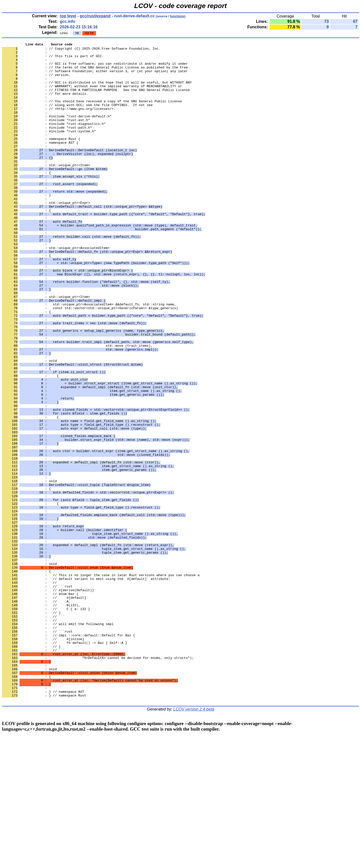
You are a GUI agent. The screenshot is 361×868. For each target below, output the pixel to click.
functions (177, 16)
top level (68, 16)
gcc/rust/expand (95, 16)
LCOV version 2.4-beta (194, 841)
